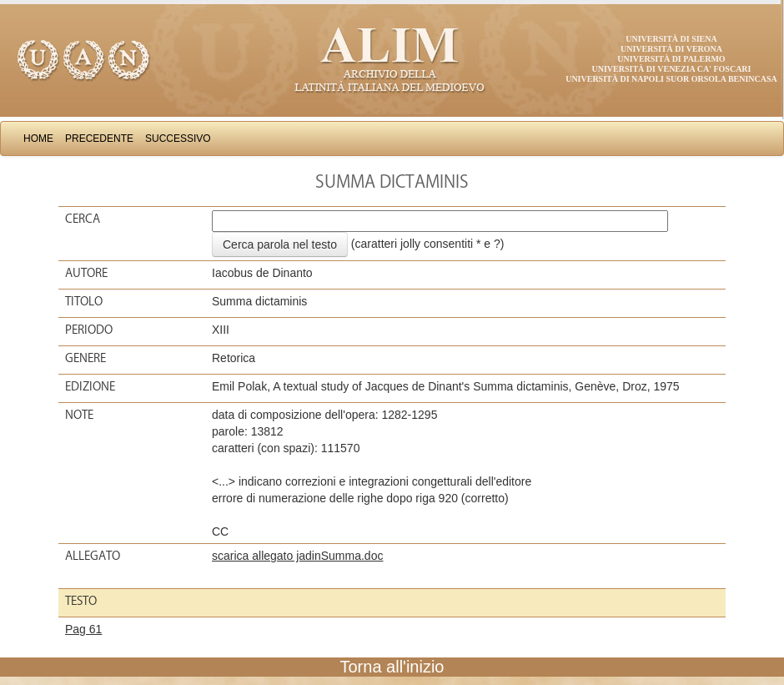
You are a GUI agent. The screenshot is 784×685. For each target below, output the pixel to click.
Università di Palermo (671, 59)
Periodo (89, 330)
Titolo (84, 301)
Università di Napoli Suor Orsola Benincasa (671, 79)
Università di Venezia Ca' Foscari (672, 69)
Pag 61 (83, 629)
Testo (81, 601)
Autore (86, 273)
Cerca (83, 219)
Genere (85, 358)
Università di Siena (671, 39)
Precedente (99, 139)
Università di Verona (671, 49)
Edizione (90, 386)
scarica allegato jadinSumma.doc (297, 556)
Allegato (93, 556)
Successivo (178, 139)
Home (38, 139)
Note (79, 415)
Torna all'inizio (392, 667)
